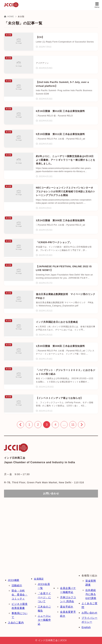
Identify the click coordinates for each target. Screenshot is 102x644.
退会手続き (67, 607)
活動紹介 (17, 585)
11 (73, 425)
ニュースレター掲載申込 (44, 620)
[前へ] (20, 425)
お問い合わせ (90, 613)
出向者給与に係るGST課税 (91, 594)
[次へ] (82, 425)
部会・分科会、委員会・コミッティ (20, 595)
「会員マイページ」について (44, 597)
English (86, 627)
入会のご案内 (16, 623)
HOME (9, 17)
